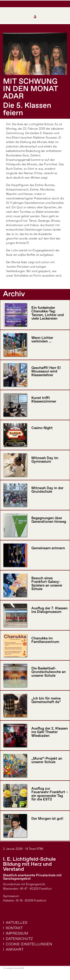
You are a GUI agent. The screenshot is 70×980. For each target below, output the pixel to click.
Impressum (17, 934)
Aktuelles (17, 923)
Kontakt (14, 928)
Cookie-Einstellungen (29, 944)
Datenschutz (19, 939)
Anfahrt (15, 950)
